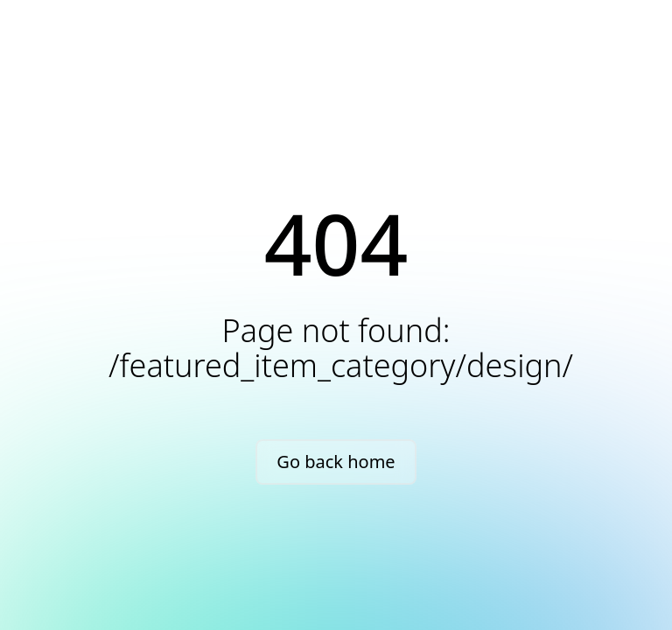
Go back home (336, 462)
